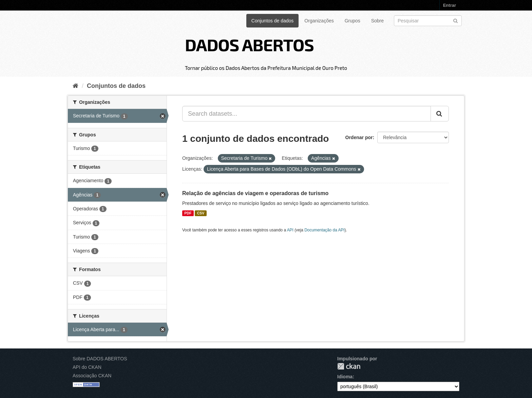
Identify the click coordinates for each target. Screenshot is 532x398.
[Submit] (455, 20)
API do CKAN (87, 367)
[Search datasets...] (307, 114)
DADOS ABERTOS (249, 44)
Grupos (353, 21)
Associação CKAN (92, 376)
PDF (188, 213)
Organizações (319, 21)
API (290, 230)
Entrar (450, 5)
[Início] (75, 86)
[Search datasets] (428, 21)
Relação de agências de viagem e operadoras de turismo (255, 193)
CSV (201, 213)
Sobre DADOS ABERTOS (100, 359)
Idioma (345, 377)
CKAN (349, 366)
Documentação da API (324, 230)
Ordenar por (359, 137)
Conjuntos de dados (273, 21)
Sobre (377, 21)
